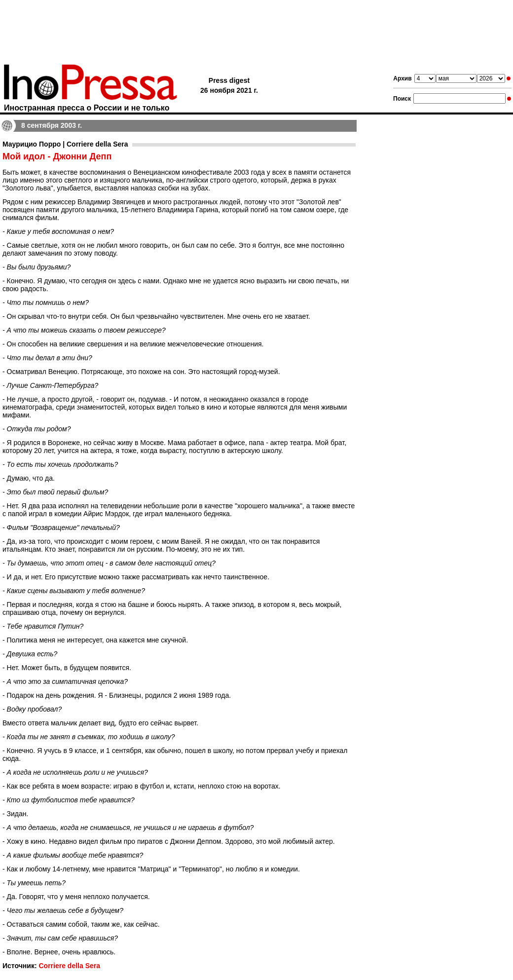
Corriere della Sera (69, 966)
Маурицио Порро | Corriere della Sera (65, 144)
